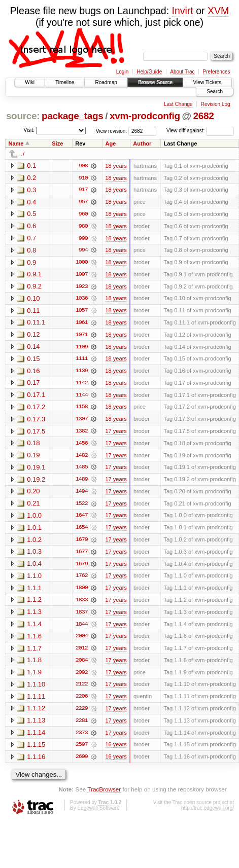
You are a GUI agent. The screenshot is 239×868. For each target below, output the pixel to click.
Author (142, 143)
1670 (82, 543)
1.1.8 (34, 664)
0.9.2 (34, 287)
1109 (82, 348)
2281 (82, 726)
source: (23, 116)
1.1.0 (34, 579)
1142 (82, 385)
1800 (82, 592)
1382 (82, 433)
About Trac (182, 72)
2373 (82, 738)
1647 (82, 519)
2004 (82, 640)
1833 (82, 604)
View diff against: (200, 131)
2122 (82, 689)
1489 (82, 482)
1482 (82, 458)
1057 (82, 312)
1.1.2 (34, 604)
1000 (82, 263)
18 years (116, 166)
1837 (82, 616)
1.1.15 (36, 750)
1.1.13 (36, 725)
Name (16, 143)
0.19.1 (36, 470)
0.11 (33, 312)
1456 (82, 446)
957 (83, 202)
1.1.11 (36, 701)
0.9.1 (34, 275)
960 (83, 214)
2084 (82, 665)
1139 (82, 373)
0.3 (31, 190)
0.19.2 (36, 482)
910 (83, 178)
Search (215, 92)
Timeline (65, 82)
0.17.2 (36, 409)
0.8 (31, 251)
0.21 (33, 506)
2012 (82, 653)
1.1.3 (34, 616)
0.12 (33, 336)
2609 (82, 762)
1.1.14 (36, 737)
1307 (82, 421)
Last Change (178, 104)
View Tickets (207, 82)
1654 (82, 531)
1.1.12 (36, 713)
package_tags (73, 116)
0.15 (33, 360)
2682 (204, 116)
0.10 (33, 299)
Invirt (183, 11)
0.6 (31, 226)
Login (122, 72)
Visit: (29, 130)
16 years (116, 750)
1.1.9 (34, 677)
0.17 (33, 385)
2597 (82, 750)
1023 (82, 287)
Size (57, 143)
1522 (82, 507)
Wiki (30, 82)
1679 (82, 567)
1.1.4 (34, 628)
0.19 (33, 458)
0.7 (31, 239)
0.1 (31, 166)
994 (83, 251)
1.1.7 (34, 652)
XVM (218, 11)
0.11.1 (36, 324)
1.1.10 (36, 689)
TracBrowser (104, 795)
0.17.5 (36, 433)
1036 (82, 300)
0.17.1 (36, 397)
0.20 (33, 494)
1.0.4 (34, 567)
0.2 (31, 178)
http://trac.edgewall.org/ (208, 813)
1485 (82, 470)
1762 (82, 580)
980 (83, 227)
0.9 (31, 263)
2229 (82, 713)
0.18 (33, 445)
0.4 (31, 202)
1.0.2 (34, 543)
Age (110, 143)
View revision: (112, 131)
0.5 (31, 214)
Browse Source (155, 82)
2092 (82, 677)
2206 (82, 701)
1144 (82, 397)
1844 (82, 628)
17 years (116, 433)
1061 (82, 324)
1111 (82, 360)
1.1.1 (34, 591)
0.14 (33, 348)
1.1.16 (36, 762)
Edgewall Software (98, 813)
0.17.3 (36, 421)
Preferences (217, 72)
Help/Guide (149, 72)
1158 (82, 409)
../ (22, 154)
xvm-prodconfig (145, 116)
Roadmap (106, 82)
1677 (82, 555)
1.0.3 (34, 555)
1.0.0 (34, 518)
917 (83, 190)
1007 (82, 275)
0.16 (33, 372)
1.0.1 (34, 531)
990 (83, 239)
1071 (82, 336)
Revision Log (216, 104)
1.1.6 (34, 640)
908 (83, 166)
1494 (82, 494)
